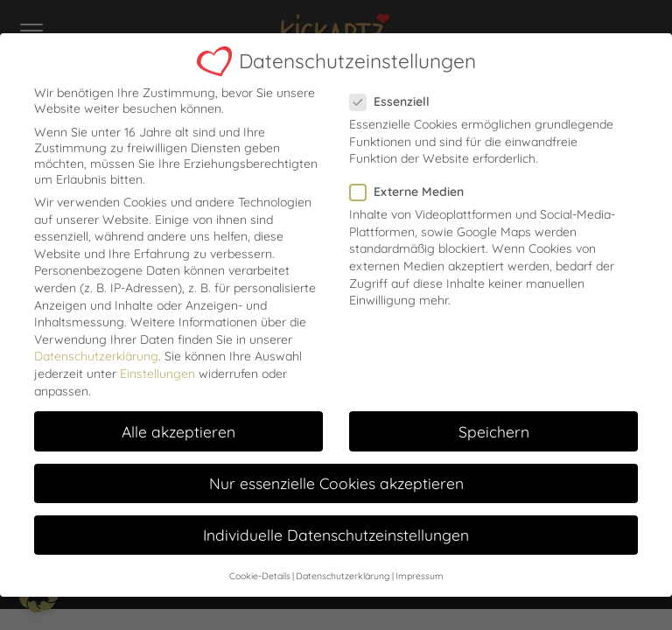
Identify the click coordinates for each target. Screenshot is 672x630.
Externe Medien (412, 186)
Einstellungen (157, 367)
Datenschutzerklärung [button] (343, 570)
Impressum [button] (420, 570)
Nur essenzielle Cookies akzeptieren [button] (336, 477)
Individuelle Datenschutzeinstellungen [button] (336, 528)
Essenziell (395, 95)
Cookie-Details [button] (260, 570)
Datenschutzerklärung (96, 351)
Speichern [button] (494, 425)
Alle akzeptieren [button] (178, 425)
